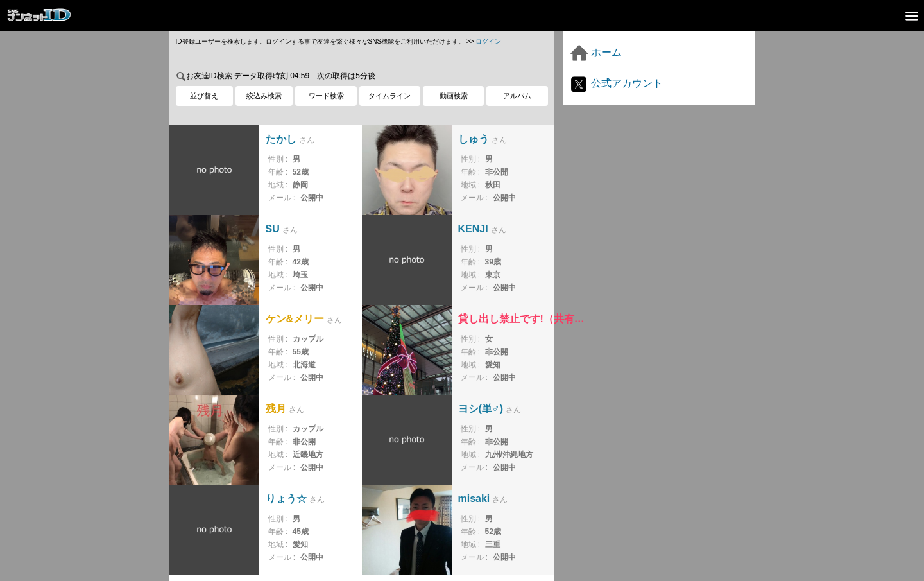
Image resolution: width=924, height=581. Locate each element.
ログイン (488, 41)
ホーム (595, 52)
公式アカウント (616, 83)
